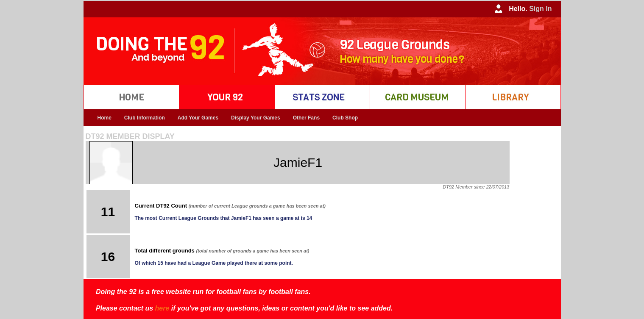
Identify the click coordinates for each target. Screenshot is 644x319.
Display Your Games (256, 118)
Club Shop (345, 118)
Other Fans (306, 118)
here (162, 308)
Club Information (145, 118)
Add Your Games (198, 118)
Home (105, 118)
